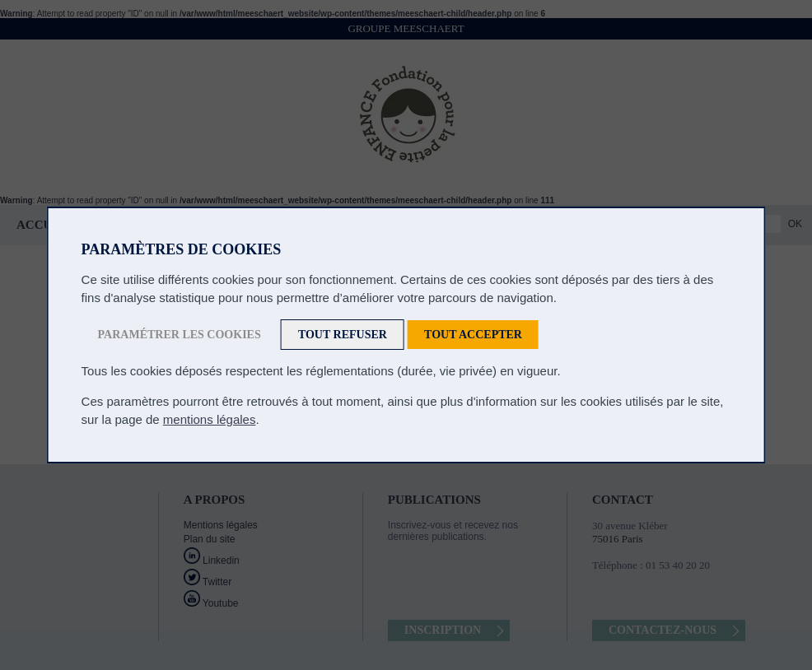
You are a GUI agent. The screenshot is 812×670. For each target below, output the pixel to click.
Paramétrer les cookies (180, 335)
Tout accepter (473, 335)
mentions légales (210, 419)
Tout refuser (343, 335)
